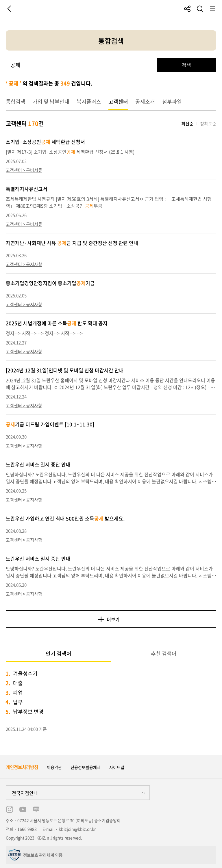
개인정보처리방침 (22, 767)
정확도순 (208, 124)
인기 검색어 (59, 654)
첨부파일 (172, 102)
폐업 (18, 693)
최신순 (187, 124)
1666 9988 (27, 829)
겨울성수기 (25, 673)
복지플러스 (89, 102)
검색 (186, 65)
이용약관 (54, 767)
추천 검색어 (164, 654)
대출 (18, 683)
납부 (18, 702)
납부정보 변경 (28, 712)
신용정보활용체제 (86, 767)
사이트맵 (117, 767)
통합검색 (16, 102)
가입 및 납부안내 (51, 102)
